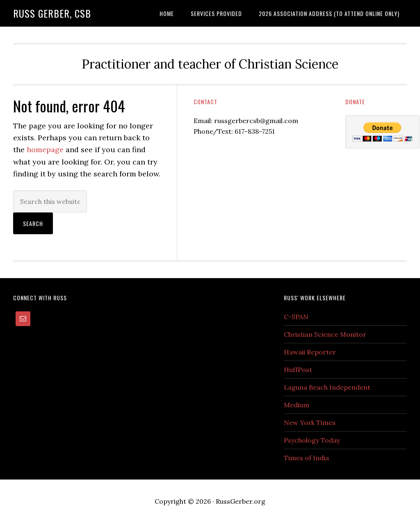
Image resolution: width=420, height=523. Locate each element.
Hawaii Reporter (310, 352)
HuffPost (298, 370)
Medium (297, 405)
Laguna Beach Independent (327, 387)
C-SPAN (296, 317)
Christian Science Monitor (325, 334)
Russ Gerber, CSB (52, 13)
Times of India (306, 458)
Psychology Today (312, 440)
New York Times (310, 423)
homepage (45, 150)
